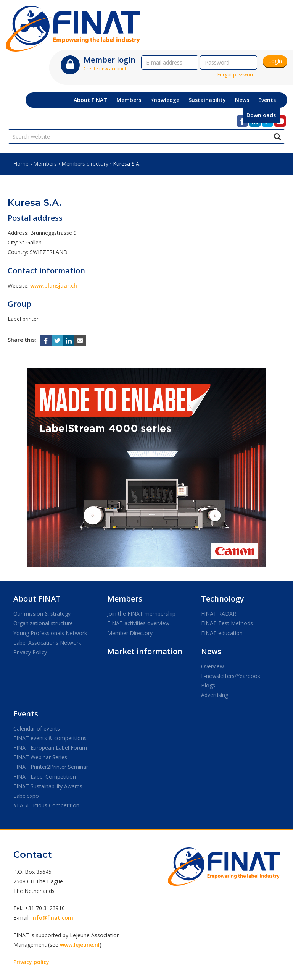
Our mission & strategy (42, 614)
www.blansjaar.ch (54, 285)
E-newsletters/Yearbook (231, 676)
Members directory (85, 164)
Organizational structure (43, 623)
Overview (213, 666)
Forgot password (236, 75)
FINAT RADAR (219, 614)
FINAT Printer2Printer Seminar (51, 767)
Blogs (208, 685)
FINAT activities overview (138, 623)
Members (45, 164)
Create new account (105, 69)
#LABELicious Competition (46, 805)
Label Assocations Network (47, 643)
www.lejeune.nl (80, 945)
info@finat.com (52, 918)
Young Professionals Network (50, 633)
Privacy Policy (30, 652)
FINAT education (222, 633)
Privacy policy (31, 962)
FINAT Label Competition (45, 777)
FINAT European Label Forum (50, 748)
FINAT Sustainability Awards (48, 786)
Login (275, 61)
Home (21, 164)
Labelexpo (26, 796)
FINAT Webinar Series (40, 757)
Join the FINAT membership (141, 614)
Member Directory (130, 633)
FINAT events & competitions (50, 738)
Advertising (215, 695)
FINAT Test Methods (227, 623)
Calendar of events (37, 729)
